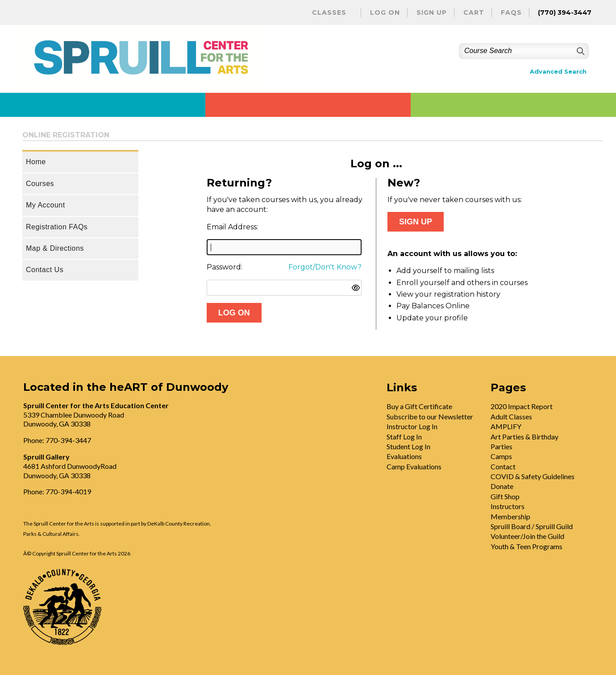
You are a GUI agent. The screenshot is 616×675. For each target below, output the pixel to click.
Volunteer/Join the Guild (527, 536)
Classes (329, 12)
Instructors (508, 506)
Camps (501, 456)
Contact (503, 466)
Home (36, 162)
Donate (502, 486)
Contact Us (45, 270)
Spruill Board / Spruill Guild (532, 526)
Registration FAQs (57, 227)
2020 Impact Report (522, 406)
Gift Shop (505, 496)
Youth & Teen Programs (527, 546)
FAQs (511, 12)
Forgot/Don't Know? (325, 267)
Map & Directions (55, 248)
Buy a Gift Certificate (419, 406)
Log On (385, 12)
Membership (510, 516)
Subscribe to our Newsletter (430, 416)
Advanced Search (558, 72)
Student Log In (408, 446)
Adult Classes (511, 416)
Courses (40, 184)
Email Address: (232, 227)
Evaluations (404, 456)
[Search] (580, 51)
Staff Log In (404, 437)
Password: (225, 267)
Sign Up (432, 12)
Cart (474, 12)
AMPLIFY (506, 426)
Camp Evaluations (414, 466)
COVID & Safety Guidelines (533, 476)
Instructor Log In (412, 426)
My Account (46, 205)
